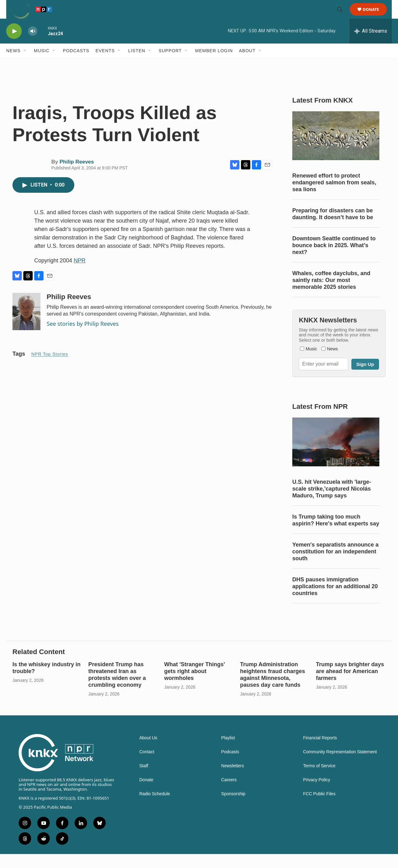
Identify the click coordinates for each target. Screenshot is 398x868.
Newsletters (232, 780)
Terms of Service (319, 780)
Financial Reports (320, 752)
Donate (375, 16)
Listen (137, 65)
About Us (148, 752)
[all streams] (371, 45)
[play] (14, 45)
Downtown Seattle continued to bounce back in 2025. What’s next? (334, 259)
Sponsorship (233, 808)
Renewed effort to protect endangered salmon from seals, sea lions (334, 196)
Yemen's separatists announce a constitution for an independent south (335, 566)
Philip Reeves (77, 176)
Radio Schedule (155, 808)
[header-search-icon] (343, 16)
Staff (144, 780)
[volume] (33, 45)
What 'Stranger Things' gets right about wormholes (195, 685)
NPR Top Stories (50, 368)
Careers (229, 794)
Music (42, 65)
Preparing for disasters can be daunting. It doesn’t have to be (333, 228)
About (247, 65)
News (13, 65)
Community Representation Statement (340, 766)
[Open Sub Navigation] (25, 65)
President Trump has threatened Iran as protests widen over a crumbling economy (117, 689)
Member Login (214, 65)
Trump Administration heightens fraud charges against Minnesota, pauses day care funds (273, 689)
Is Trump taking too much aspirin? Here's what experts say (336, 534)
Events (105, 65)
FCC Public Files (319, 808)
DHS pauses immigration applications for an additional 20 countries (335, 600)
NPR (80, 275)
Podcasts (76, 65)
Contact (147, 766)
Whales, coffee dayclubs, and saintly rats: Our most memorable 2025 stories (331, 294)
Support (170, 65)
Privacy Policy (317, 794)
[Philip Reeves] (26, 325)
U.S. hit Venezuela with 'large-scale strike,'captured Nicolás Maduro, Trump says (332, 503)
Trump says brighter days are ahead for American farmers (350, 685)
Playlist (228, 752)
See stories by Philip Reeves (83, 338)
